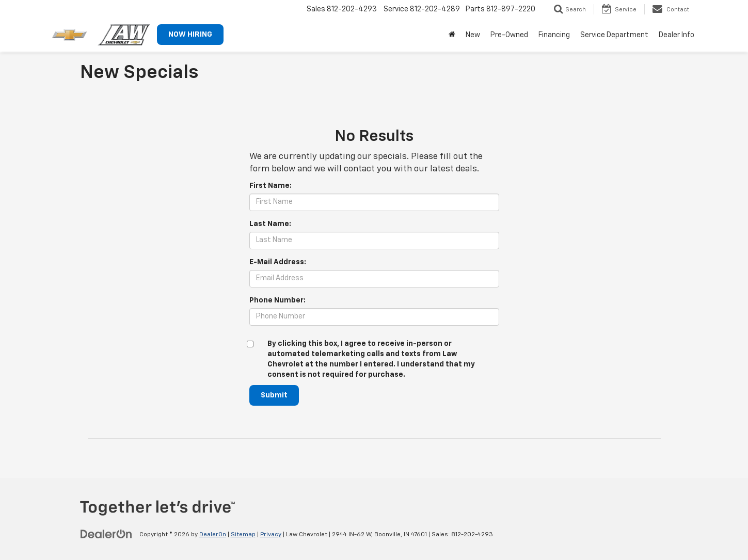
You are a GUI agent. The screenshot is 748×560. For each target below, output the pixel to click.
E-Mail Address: (278, 262)
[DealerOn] (106, 534)
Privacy (271, 535)
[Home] (452, 35)
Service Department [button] (614, 35)
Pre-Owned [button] (509, 35)
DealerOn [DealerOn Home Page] (213, 535)
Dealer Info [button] (677, 35)
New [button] (473, 35)
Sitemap (243, 535)
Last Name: (270, 224)
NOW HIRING (190, 35)
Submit (274, 395)
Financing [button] (554, 35)
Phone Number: (277, 300)
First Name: (270, 186)
